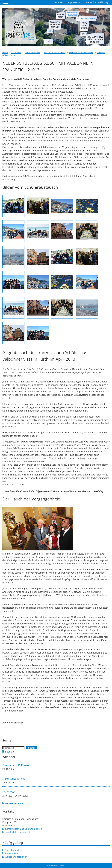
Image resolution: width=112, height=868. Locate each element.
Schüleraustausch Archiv (55, 53)
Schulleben (16, 53)
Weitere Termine (14, 803)
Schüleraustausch (32, 53)
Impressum (74, 2)
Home (5, 53)
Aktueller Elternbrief (16, 857)
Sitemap (10, 752)
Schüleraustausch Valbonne (81, 53)
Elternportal (12, 853)
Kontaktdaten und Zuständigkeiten (24, 829)
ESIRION (61, 866)
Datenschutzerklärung (96, 2)
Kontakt (59, 2)
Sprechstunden (13, 850)
